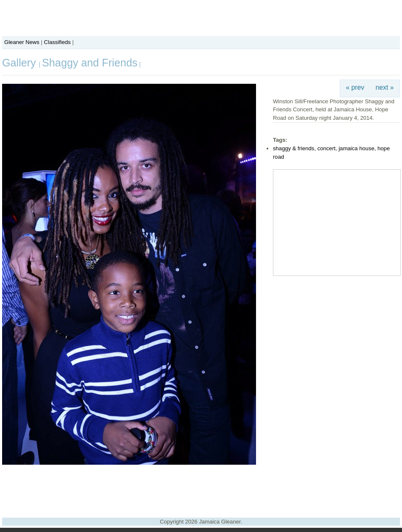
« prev (355, 87)
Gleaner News (22, 42)
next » (385, 87)
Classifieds (57, 42)
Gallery (21, 63)
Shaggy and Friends (89, 63)
